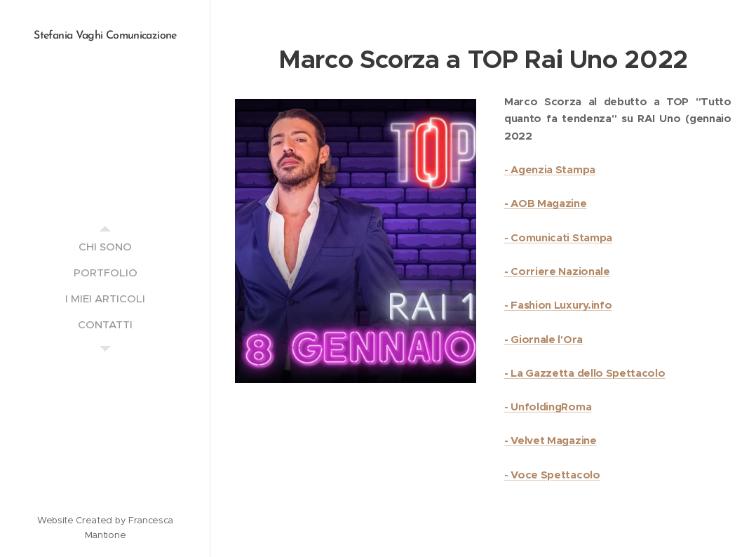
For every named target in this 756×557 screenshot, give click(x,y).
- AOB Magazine (546, 203)
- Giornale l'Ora (544, 338)
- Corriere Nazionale (557, 271)
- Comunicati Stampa (558, 237)
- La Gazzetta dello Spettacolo (585, 373)
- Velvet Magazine (551, 440)
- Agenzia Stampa (550, 169)
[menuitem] (105, 247)
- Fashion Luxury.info (558, 305)
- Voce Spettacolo (552, 475)
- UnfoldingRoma (548, 407)
